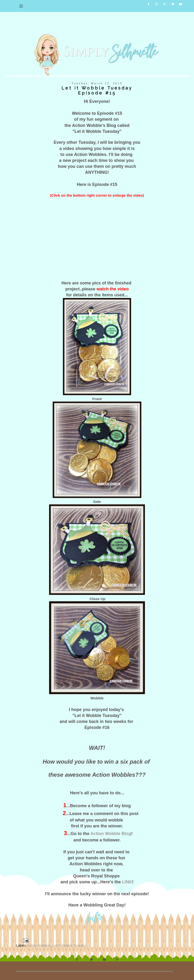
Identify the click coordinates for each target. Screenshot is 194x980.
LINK (127, 878)
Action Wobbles (39, 942)
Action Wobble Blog (111, 830)
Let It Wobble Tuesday (69, 942)
